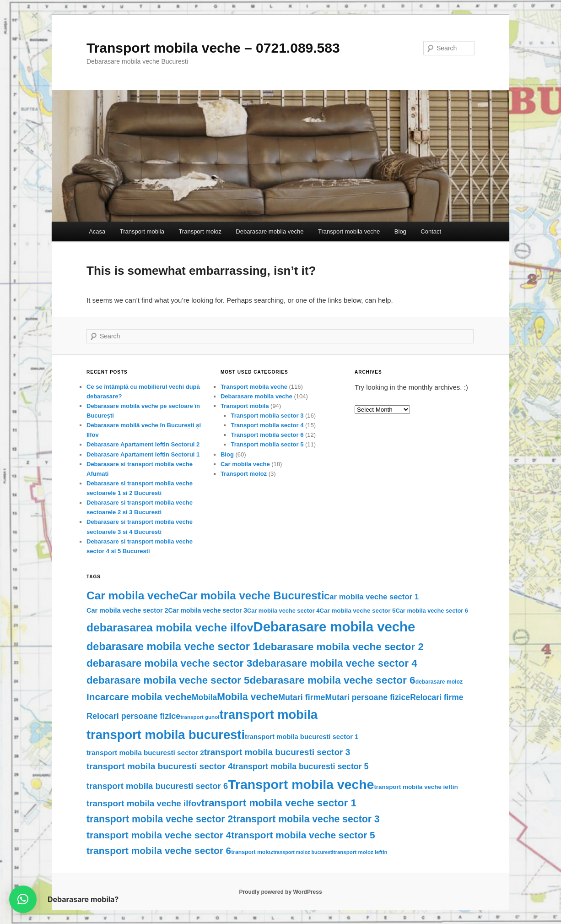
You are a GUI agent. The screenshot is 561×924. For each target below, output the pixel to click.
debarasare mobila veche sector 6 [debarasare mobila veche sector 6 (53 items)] (332, 680)
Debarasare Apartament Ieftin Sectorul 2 (143, 444)
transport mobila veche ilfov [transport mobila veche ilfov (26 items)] (144, 803)
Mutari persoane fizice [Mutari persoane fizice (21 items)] (368, 697)
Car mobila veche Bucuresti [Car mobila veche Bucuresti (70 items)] (251, 595)
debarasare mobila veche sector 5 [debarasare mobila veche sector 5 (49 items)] (168, 680)
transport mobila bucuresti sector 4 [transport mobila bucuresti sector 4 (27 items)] (160, 766)
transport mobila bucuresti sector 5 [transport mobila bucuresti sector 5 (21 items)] (301, 766)
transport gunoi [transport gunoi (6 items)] (200, 717)
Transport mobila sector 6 (267, 435)
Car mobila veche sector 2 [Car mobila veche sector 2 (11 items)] (127, 610)
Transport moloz (200, 231)
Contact (431, 231)
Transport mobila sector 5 (267, 444)
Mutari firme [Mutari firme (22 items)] (302, 697)
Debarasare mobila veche (270, 231)
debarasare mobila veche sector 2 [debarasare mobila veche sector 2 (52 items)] (341, 647)
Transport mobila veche (349, 231)
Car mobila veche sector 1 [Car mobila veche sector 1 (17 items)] (371, 597)
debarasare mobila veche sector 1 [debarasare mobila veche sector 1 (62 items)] (173, 647)
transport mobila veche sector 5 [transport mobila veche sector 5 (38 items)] (303, 835)
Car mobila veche (245, 464)
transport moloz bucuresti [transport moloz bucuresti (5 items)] (303, 852)
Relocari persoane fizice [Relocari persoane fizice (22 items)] (133, 716)
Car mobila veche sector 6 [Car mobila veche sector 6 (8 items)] (432, 611)
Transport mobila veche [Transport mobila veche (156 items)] (301, 784)
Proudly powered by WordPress (280, 892)
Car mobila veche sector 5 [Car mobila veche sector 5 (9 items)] (357, 611)
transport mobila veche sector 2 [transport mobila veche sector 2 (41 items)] (160, 819)
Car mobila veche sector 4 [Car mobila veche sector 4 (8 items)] (283, 611)
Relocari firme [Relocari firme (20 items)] (437, 697)
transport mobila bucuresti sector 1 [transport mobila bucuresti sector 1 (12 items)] (302, 737)
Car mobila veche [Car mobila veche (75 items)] (133, 595)
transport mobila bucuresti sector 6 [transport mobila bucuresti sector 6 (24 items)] (157, 786)
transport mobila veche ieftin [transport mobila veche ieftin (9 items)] (416, 787)
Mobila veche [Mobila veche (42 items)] (248, 697)
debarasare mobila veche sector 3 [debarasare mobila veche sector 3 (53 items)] (169, 663)
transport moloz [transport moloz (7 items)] (252, 852)
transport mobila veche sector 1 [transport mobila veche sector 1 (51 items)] (279, 803)
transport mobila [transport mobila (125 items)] (268, 715)
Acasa (97, 231)
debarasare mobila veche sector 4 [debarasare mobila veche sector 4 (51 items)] (334, 663)
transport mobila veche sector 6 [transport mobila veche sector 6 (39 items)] (159, 851)
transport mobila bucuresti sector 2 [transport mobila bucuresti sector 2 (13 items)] (145, 753)
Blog (400, 231)
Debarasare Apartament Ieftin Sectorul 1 (143, 454)
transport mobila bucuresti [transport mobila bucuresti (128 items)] (166, 735)
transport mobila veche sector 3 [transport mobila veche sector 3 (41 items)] (306, 819)
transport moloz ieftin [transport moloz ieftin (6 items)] (361, 852)
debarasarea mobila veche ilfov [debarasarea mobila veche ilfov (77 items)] (170, 628)
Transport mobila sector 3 (267, 416)
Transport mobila (142, 231)
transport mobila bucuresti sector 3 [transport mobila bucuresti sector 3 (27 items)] (277, 752)
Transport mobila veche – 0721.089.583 (213, 48)
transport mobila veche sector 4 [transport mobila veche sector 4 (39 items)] (159, 835)
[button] (23, 899)
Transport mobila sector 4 (267, 425)
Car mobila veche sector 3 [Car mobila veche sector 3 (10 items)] (208, 610)
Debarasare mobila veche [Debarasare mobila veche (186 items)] (334, 627)
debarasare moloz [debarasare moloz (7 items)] (439, 682)
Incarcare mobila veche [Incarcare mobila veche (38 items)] (139, 697)
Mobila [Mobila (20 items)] (204, 697)
